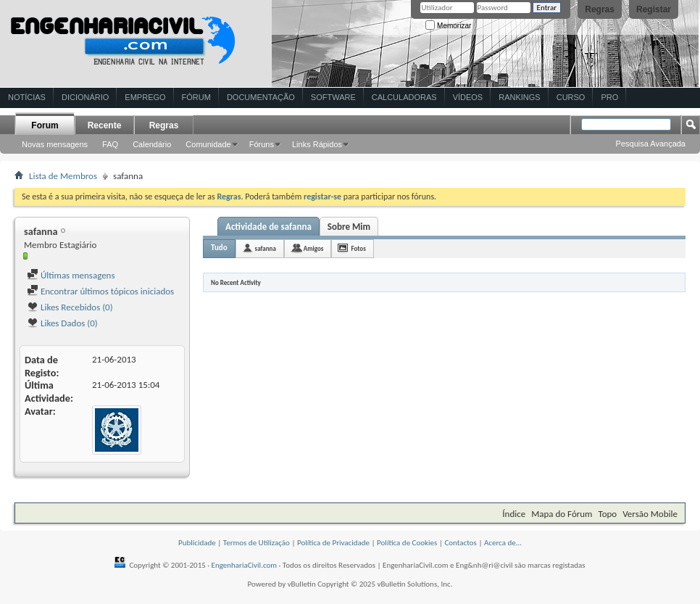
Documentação (261, 97)
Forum (45, 125)
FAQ (110, 144)
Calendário (152, 144)
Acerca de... (503, 543)
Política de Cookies (407, 543)
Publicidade (197, 543)
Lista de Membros (63, 176)
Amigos (314, 248)
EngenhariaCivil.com (245, 565)
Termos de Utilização (257, 543)
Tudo (219, 248)
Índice (514, 514)
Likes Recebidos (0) (70, 307)
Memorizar (448, 26)
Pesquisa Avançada (651, 144)
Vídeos (468, 97)
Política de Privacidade (333, 543)
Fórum (196, 97)
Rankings (519, 97)
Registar (654, 9)
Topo (607, 514)
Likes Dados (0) (62, 323)
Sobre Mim (349, 227)
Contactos (461, 543)
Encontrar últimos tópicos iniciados (100, 291)
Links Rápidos (317, 144)
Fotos (358, 248)
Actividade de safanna (268, 227)
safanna (266, 248)
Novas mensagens (55, 144)
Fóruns (262, 144)
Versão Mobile (650, 514)
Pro (609, 97)
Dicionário (85, 97)
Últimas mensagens (71, 275)
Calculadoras (404, 97)
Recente (105, 125)
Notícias (27, 97)
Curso (571, 97)
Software (333, 97)
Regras (600, 9)
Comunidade (208, 144)
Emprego (145, 97)
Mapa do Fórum (562, 514)
